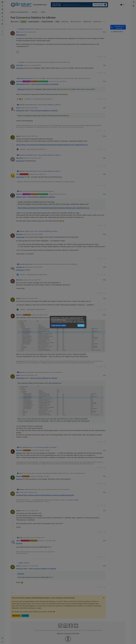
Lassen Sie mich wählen (59, 325)
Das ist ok (81, 325)
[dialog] (68, 322)
